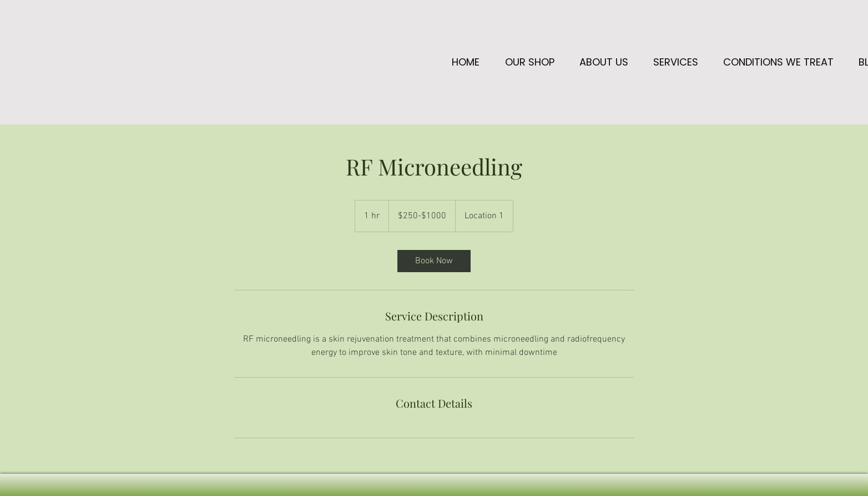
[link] (434, 261)
